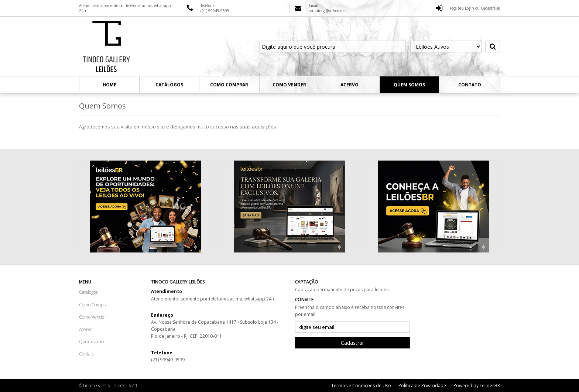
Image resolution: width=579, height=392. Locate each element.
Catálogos (169, 85)
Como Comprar (229, 85)
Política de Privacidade (422, 386)
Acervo (350, 85)
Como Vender (289, 85)
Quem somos (409, 85)
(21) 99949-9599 (168, 360)
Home (109, 85)
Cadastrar (352, 343)
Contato (470, 85)
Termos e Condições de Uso (361, 386)
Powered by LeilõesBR (477, 386)
